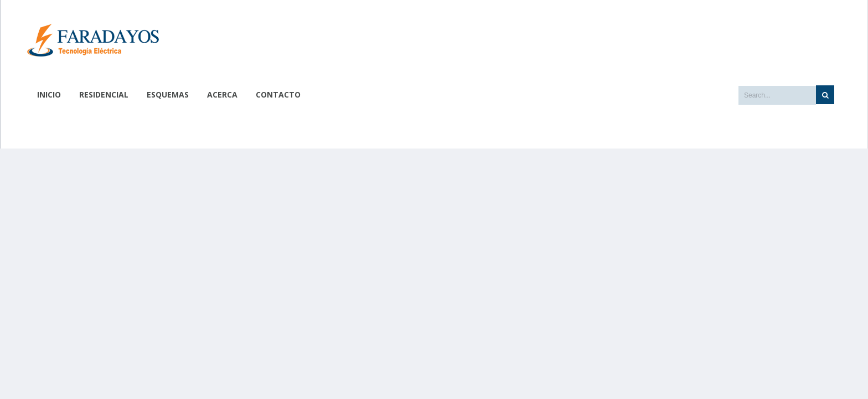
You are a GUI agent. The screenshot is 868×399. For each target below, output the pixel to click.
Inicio (49, 94)
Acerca (222, 94)
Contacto (278, 94)
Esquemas (168, 94)
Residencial (104, 94)
